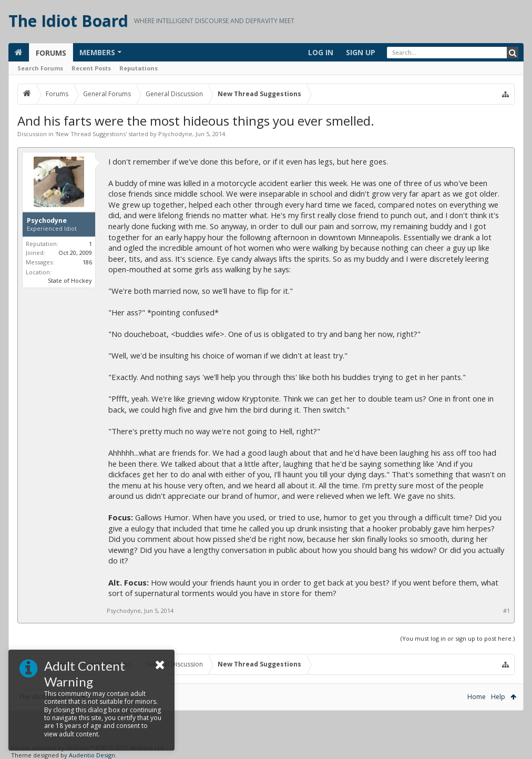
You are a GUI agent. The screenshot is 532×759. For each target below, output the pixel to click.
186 (87, 262)
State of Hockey (70, 280)
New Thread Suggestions (91, 134)
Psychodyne (175, 134)
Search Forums (40, 68)
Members (97, 52)
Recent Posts (91, 68)
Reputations (139, 68)
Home (477, 697)
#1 (507, 611)
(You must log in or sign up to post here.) (458, 638)
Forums (51, 53)
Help (498, 697)
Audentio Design (92, 755)
